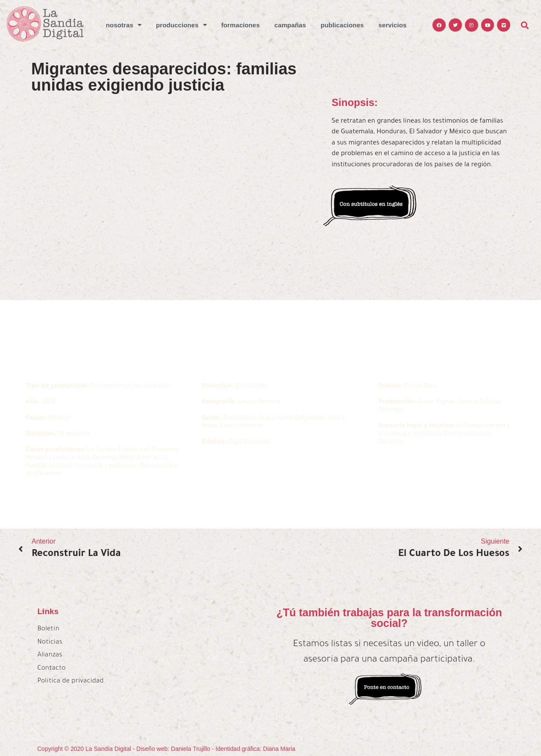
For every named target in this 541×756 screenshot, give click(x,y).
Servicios (393, 25)
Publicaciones (342, 25)
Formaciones (241, 25)
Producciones (181, 25)
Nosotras (124, 25)
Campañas (290, 25)
